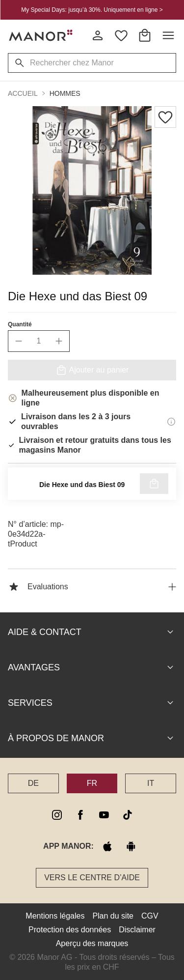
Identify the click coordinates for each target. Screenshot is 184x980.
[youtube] (104, 815)
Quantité (20, 324)
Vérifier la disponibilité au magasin (92, 485)
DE (33, 783)
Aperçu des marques (92, 943)
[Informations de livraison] (171, 422)
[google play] (131, 846)
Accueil (23, 93)
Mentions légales (55, 916)
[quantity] (39, 341)
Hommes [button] (65, 93)
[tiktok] (128, 815)
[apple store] (107, 846)
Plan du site (113, 916)
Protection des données (70, 930)
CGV (150, 916)
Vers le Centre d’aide (92, 878)
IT (151, 783)
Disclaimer (137, 930)
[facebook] (80, 815)
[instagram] (57, 815)
